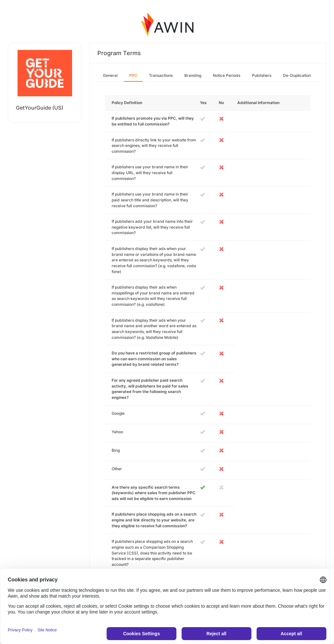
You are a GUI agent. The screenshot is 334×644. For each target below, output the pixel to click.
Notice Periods (227, 75)
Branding (193, 75)
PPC (133, 75)
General (110, 75)
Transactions (161, 75)
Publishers (262, 75)
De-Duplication (297, 75)
